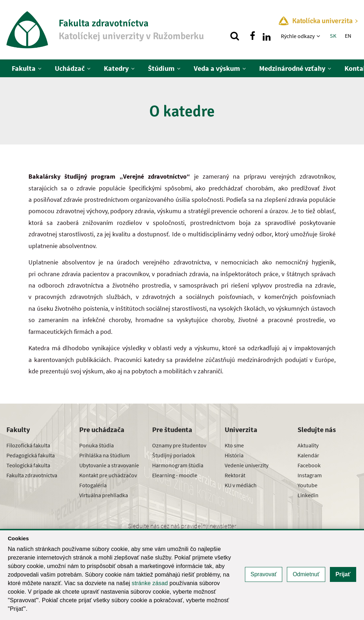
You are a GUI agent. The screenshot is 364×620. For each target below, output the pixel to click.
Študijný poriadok (174, 455)
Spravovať (264, 574)
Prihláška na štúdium (105, 455)
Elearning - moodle (175, 475)
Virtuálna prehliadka (104, 495)
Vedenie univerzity (247, 465)
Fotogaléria (93, 485)
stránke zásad (150, 583)
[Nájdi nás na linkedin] (267, 36)
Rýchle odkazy (298, 36)
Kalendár (308, 455)
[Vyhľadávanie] (235, 36)
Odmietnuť (306, 574)
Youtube (307, 485)
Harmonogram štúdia (178, 465)
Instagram (310, 475)
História (234, 455)
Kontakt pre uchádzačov (108, 475)
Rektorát (235, 475)
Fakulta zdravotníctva (32, 475)
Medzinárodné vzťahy (292, 68)
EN (348, 36)
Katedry (116, 68)
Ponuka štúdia (97, 445)
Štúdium (161, 68)
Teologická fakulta (28, 465)
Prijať (343, 574)
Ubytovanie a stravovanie (109, 465)
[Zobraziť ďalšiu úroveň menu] (319, 36)
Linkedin (308, 495)
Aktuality (308, 445)
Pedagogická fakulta (31, 455)
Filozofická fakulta (28, 445)
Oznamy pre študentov (179, 445)
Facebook (309, 465)
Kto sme (234, 445)
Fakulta (24, 68)
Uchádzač (70, 68)
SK (333, 36)
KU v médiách (241, 485)
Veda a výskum (217, 68)
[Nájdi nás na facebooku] (252, 36)
